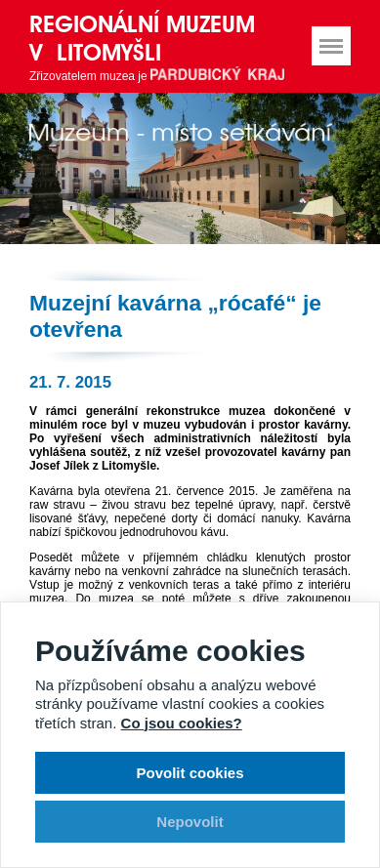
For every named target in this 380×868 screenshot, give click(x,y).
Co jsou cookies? (182, 723)
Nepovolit (190, 822)
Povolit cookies (190, 773)
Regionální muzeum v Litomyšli (142, 38)
